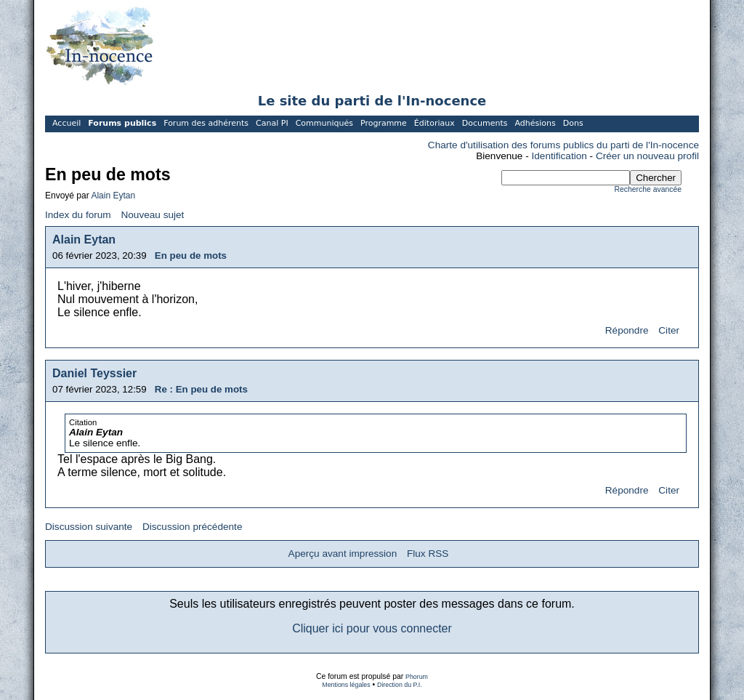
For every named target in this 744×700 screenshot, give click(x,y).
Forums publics (122, 123)
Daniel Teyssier (94, 373)
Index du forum (78, 215)
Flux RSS (428, 554)
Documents (485, 123)
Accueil (66, 123)
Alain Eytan (113, 196)
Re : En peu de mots (201, 389)
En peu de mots (191, 256)
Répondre (627, 330)
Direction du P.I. (400, 685)
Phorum (417, 677)
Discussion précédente (193, 527)
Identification (559, 156)
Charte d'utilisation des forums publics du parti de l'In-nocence (563, 145)
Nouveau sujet (152, 215)
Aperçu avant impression (343, 554)
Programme (384, 123)
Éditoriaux (434, 123)
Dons (573, 123)
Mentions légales (346, 685)
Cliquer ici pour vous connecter (372, 628)
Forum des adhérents (206, 123)
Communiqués (324, 123)
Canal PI (272, 123)
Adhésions (535, 123)
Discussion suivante (89, 527)
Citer (669, 330)
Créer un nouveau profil (647, 156)
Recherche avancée (648, 189)
